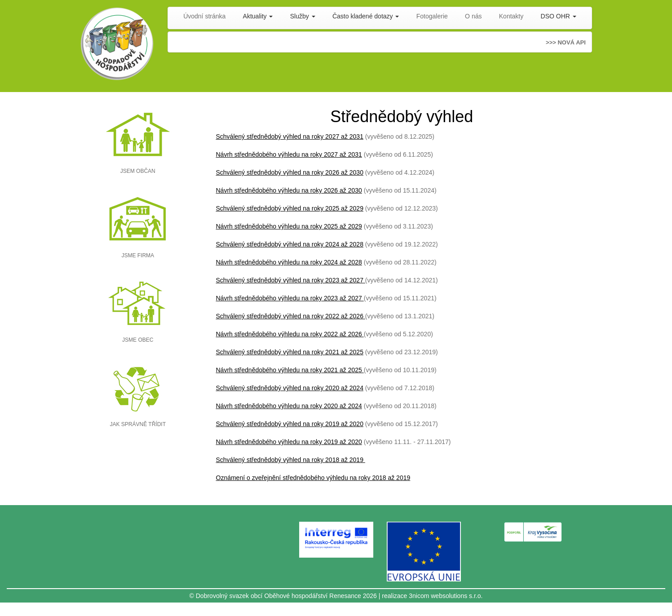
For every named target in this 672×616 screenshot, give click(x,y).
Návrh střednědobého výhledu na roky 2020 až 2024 (289, 406)
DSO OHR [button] (559, 16)
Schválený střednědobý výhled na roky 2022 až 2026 (291, 316)
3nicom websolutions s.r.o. (446, 596)
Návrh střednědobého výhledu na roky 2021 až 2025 (290, 370)
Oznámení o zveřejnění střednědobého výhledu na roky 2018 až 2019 (313, 478)
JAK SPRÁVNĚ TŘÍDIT (138, 424)
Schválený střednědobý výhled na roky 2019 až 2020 (290, 424)
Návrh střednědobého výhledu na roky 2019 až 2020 (289, 442)
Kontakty (511, 16)
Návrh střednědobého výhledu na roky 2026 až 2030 (289, 190)
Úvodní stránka (204, 16)
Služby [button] (303, 16)
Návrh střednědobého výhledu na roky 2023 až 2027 (290, 298)
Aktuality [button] (258, 16)
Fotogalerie (432, 16)
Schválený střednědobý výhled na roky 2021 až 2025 (290, 352)
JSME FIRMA (138, 255)
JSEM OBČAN (138, 171)
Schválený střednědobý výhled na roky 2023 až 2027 (290, 280)
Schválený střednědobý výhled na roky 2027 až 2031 (290, 136)
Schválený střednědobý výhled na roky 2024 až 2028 (290, 244)
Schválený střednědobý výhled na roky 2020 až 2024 (290, 388)
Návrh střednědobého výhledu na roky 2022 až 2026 (290, 334)
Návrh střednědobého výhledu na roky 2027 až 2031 (289, 154)
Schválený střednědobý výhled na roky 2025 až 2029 (290, 208)
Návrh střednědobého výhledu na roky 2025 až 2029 (289, 226)
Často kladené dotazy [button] (366, 16)
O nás (473, 16)
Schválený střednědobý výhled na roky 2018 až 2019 (291, 460)
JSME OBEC (138, 340)
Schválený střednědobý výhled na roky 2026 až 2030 (290, 172)
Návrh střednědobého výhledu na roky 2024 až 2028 (289, 262)
